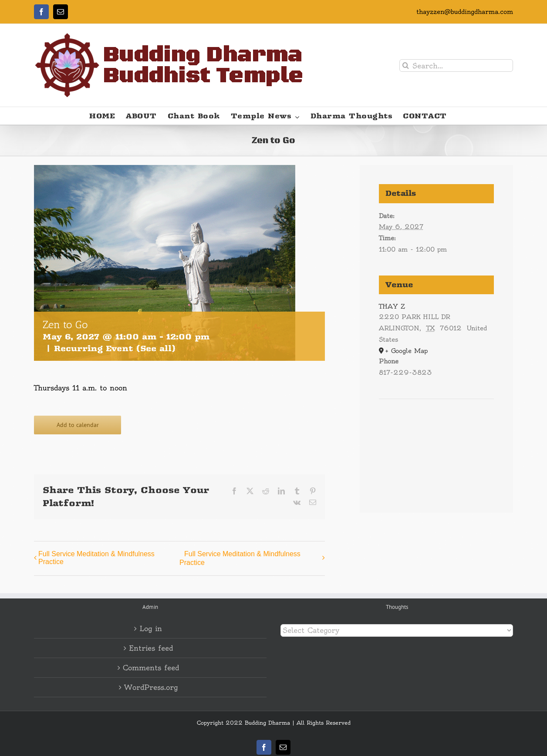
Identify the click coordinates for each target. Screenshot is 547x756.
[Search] (406, 66)
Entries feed (151, 648)
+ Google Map (406, 351)
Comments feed (151, 668)
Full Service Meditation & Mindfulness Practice (96, 558)
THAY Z (392, 306)
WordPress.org (151, 687)
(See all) (156, 348)
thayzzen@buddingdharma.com (465, 12)
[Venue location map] (436, 425)
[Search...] (456, 66)
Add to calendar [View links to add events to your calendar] (78, 425)
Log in (151, 628)
